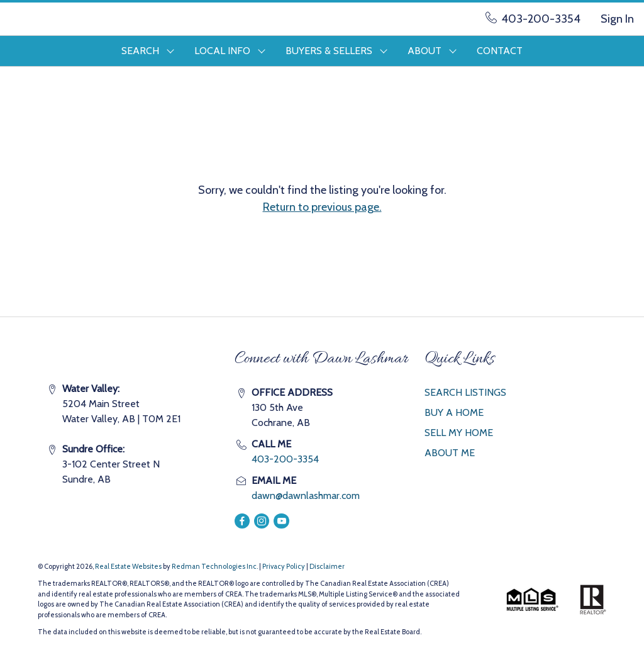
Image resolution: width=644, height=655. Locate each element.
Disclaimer (327, 566)
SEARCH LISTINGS (465, 392)
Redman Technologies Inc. (215, 566)
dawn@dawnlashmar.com (306, 495)
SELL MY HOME (459, 433)
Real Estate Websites (129, 566)
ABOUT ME (450, 453)
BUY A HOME (454, 412)
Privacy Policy (284, 566)
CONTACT (500, 51)
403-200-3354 (285, 459)
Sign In (617, 19)
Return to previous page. (322, 207)
